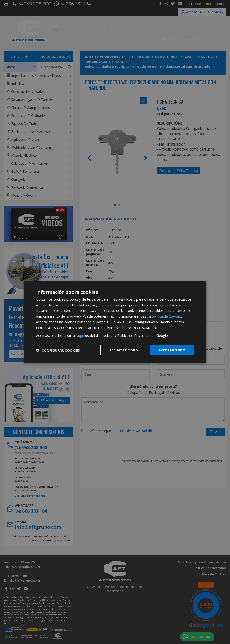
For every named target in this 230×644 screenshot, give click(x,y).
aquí (80, 335)
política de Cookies (166, 316)
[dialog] (115, 322)
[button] (58, 350)
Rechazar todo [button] (124, 350)
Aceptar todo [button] (172, 350)
